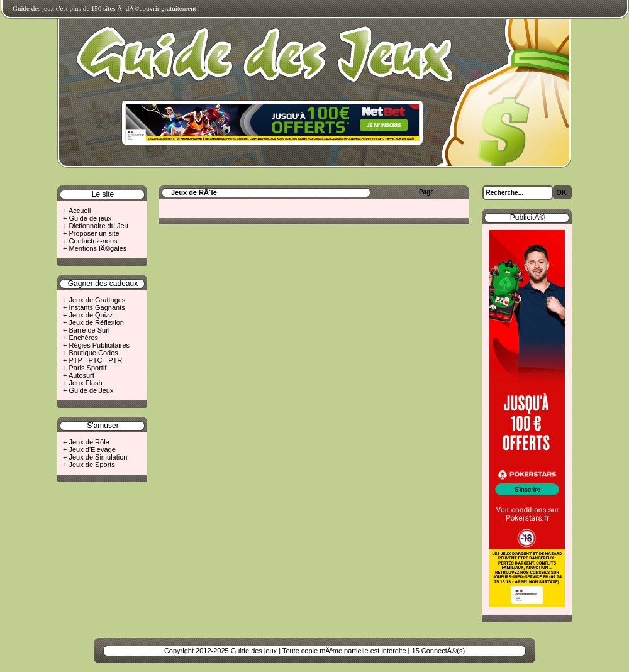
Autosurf (81, 375)
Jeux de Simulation (98, 457)
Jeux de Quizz (91, 315)
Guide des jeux (254, 651)
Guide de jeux (90, 218)
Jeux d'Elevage (92, 449)
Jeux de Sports (92, 465)
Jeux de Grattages (97, 300)
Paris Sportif (87, 368)
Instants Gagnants (97, 307)
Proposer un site (94, 233)
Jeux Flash (85, 383)
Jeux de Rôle (89, 442)
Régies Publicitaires (99, 345)
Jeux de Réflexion (96, 322)
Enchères (83, 338)
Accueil (80, 211)
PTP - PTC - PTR (95, 360)
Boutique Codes (93, 353)
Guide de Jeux (91, 390)
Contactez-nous (93, 241)
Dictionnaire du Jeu (98, 226)
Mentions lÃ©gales (97, 248)
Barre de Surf (89, 330)
